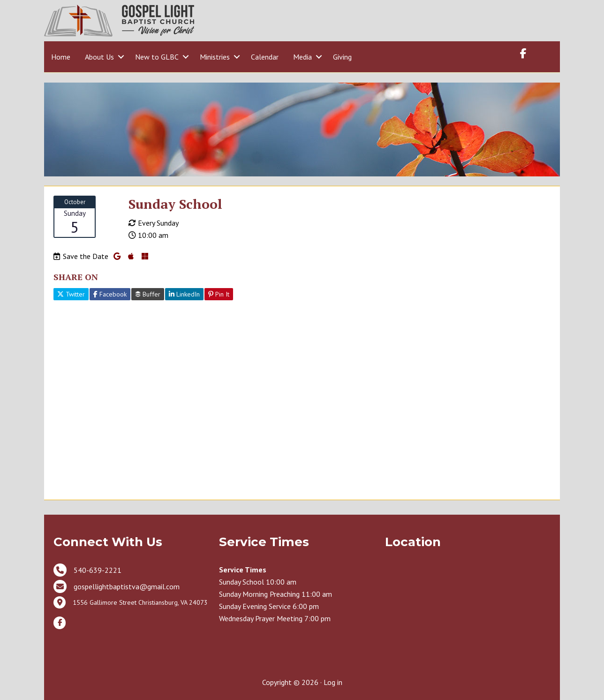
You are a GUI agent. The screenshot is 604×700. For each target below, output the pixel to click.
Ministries (215, 57)
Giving (342, 57)
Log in (333, 682)
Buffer (148, 294)
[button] (121, 57)
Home (61, 57)
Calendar (265, 57)
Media (302, 57)
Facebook (110, 294)
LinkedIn (184, 294)
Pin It (219, 294)
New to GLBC (157, 57)
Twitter (71, 294)
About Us (99, 57)
